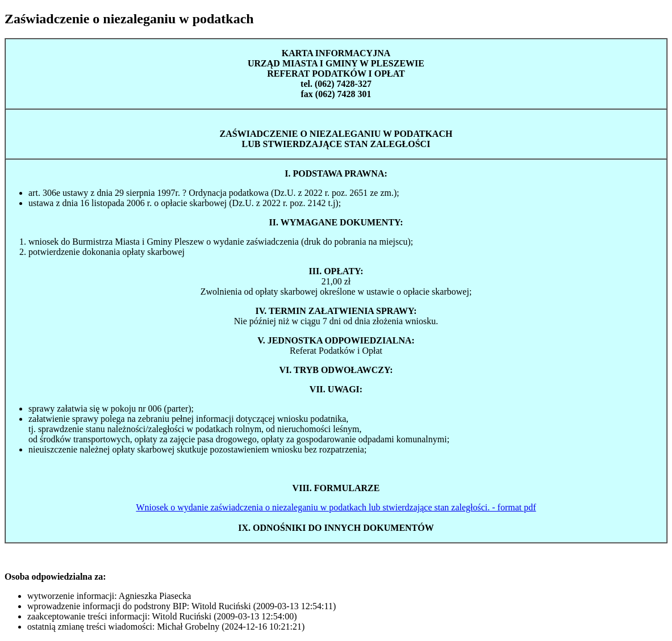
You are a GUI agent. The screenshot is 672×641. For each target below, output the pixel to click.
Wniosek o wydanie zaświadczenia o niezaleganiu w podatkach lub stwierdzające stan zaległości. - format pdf (336, 507)
